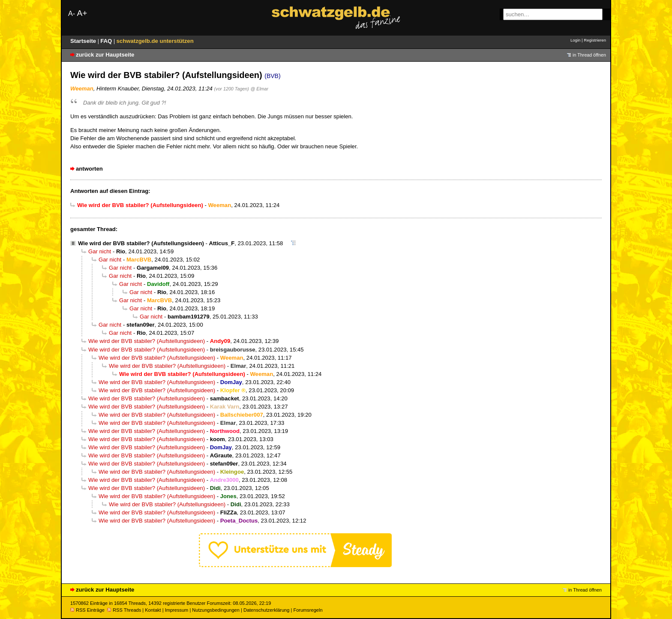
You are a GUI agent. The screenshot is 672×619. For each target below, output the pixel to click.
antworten (89, 169)
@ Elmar (259, 89)
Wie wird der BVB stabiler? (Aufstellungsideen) (141, 243)
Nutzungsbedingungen (216, 610)
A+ (82, 13)
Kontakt (153, 610)
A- (72, 14)
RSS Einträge (87, 610)
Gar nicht (100, 251)
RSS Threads (124, 610)
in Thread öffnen (589, 55)
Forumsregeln (308, 610)
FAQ (107, 41)
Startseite (84, 41)
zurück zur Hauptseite (105, 55)
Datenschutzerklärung (266, 610)
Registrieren (595, 40)
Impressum (177, 610)
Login (575, 40)
